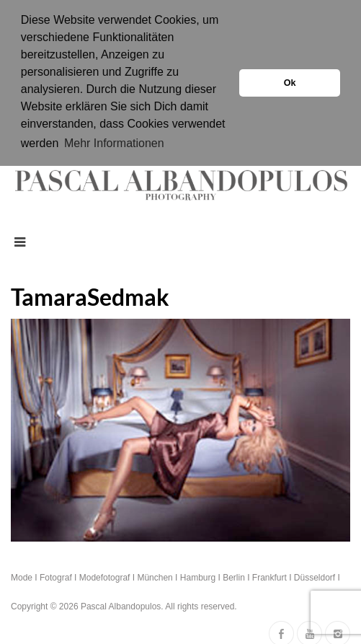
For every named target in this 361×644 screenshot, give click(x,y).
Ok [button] (290, 83)
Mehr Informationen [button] (114, 143)
